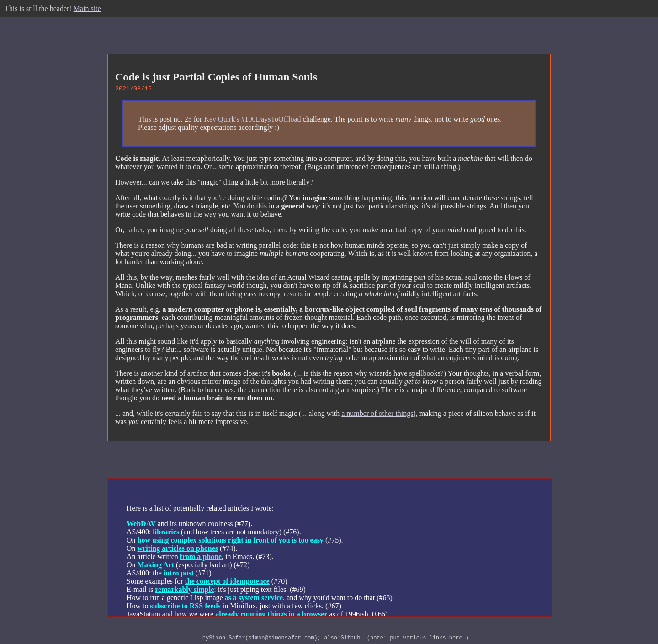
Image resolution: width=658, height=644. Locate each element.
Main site (87, 8)
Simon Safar (227, 640)
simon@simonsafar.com (281, 640)
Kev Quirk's (221, 120)
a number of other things (377, 415)
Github (350, 640)
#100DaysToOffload (271, 120)
